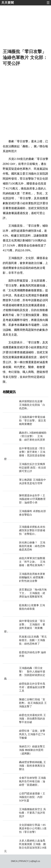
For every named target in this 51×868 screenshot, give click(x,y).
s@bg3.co (35, 861)
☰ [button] (48, 3)
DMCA (14, 861)
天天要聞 (8, 3)
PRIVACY (24, 861)
